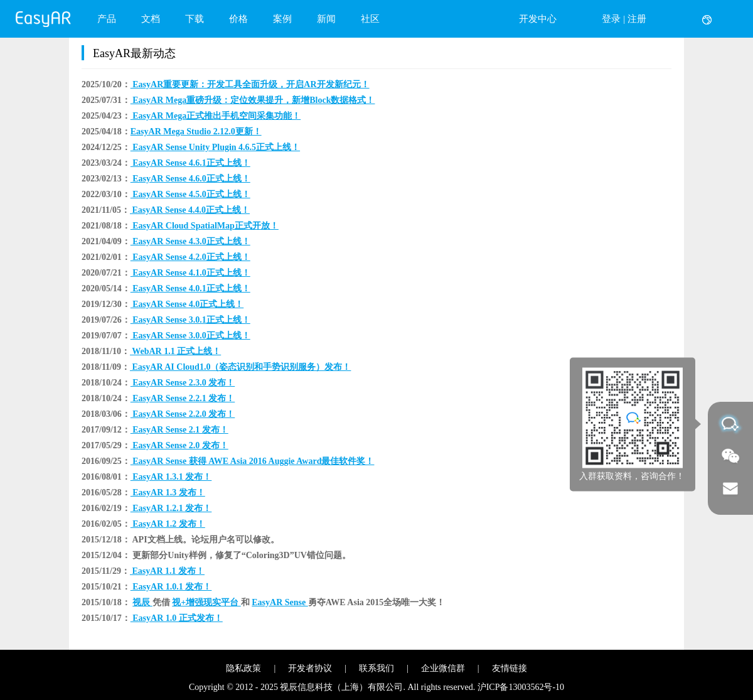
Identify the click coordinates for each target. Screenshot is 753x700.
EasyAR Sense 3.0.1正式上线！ (190, 320)
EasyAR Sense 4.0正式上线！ (187, 304)
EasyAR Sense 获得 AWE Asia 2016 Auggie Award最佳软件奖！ (253, 461)
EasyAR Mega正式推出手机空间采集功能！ (216, 116)
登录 (611, 19)
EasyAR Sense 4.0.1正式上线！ (190, 288)
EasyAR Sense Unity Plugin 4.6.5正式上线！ (215, 147)
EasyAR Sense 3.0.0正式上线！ (190, 336)
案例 (282, 19)
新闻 (326, 19)
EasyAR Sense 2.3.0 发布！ (183, 383)
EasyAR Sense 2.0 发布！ (179, 445)
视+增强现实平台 (206, 602)
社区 (370, 19)
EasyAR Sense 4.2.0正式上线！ (190, 257)
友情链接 (510, 668)
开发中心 (538, 19)
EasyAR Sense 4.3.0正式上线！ (190, 241)
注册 (637, 19)
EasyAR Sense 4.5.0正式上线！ (190, 194)
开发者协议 (310, 668)
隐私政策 (243, 668)
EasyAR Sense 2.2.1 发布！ (183, 398)
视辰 (142, 602)
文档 (151, 19)
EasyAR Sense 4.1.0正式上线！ (190, 273)
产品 (107, 19)
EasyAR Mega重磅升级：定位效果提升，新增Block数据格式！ (253, 100)
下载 (195, 19)
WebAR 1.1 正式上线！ (175, 351)
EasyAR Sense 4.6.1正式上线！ (190, 163)
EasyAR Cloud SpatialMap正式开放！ (205, 226)
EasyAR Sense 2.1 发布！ (179, 430)
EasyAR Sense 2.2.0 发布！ (183, 414)
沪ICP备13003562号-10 (521, 687)
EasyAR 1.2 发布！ (168, 524)
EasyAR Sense (280, 602)
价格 (238, 19)
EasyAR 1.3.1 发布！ (171, 477)
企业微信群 (443, 668)
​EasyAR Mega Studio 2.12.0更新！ (196, 132)
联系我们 (376, 668)
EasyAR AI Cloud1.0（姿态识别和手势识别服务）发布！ (240, 367)
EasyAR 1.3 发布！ (168, 493)
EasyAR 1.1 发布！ (167, 571)
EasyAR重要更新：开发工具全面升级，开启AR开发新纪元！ (250, 84)
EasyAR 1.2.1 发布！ (171, 508)
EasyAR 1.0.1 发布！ (171, 587)
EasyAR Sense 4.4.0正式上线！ (190, 210)
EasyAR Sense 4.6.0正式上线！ (190, 179)
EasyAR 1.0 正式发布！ (177, 618)
